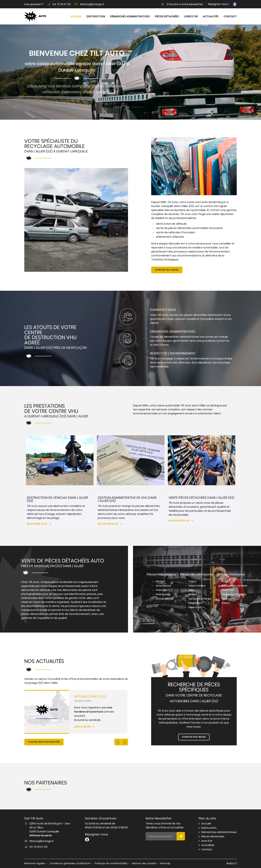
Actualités (211, 16)
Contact (230, 16)
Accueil (76, 16)
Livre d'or (191, 16)
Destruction (96, 16)
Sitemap (165, 863)
